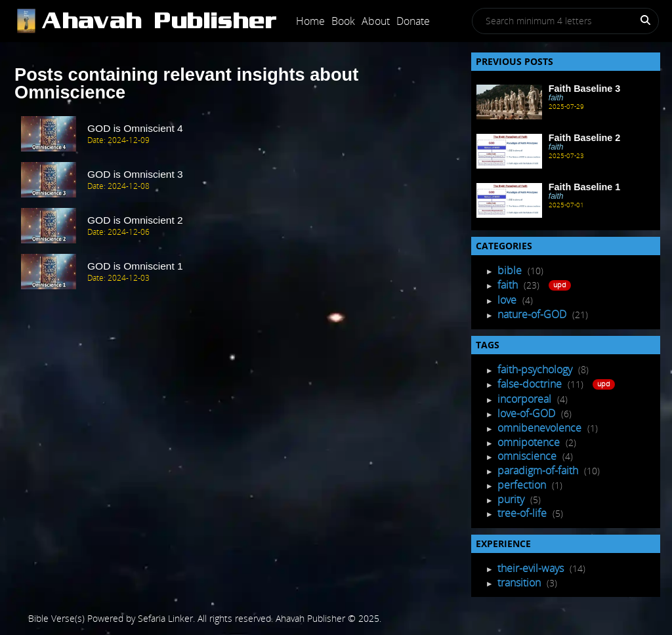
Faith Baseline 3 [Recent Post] (585, 89)
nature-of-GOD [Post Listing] (533, 314)
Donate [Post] (413, 21)
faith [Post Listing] (509, 285)
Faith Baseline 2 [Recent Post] (585, 138)
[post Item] (241, 134)
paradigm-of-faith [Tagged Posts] (539, 470)
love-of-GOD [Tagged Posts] (528, 413)
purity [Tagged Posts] (512, 499)
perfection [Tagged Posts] (523, 485)
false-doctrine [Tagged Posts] (531, 384)
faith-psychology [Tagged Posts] (536, 369)
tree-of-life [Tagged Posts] (523, 513)
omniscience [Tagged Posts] (528, 456)
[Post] (152, 21)
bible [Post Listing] (511, 270)
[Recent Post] (509, 102)
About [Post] (376, 21)
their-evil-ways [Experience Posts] (532, 568)
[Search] (638, 23)
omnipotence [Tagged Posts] (530, 442)
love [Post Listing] (508, 300)
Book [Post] (343, 21)
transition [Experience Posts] (520, 583)
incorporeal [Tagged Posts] (526, 399)
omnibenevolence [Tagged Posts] (541, 428)
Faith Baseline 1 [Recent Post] (585, 187)
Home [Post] (310, 21)
